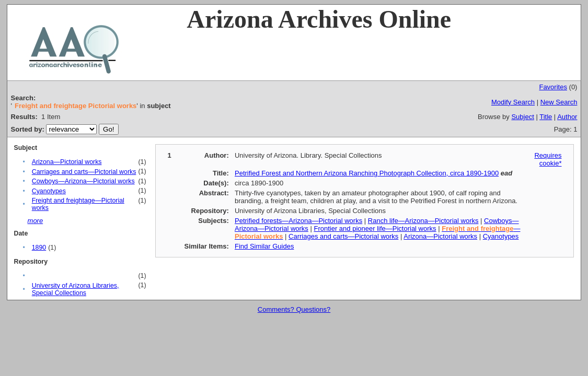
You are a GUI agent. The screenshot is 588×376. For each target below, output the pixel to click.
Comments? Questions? (294, 309)
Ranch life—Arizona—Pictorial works (423, 221)
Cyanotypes (49, 191)
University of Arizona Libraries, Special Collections (76, 289)
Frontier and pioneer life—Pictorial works (375, 228)
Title (546, 117)
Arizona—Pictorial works (67, 162)
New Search (559, 102)
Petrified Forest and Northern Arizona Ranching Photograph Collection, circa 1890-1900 (367, 173)
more (36, 221)
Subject (522, 117)
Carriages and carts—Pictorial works (84, 172)
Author (567, 117)
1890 (39, 248)
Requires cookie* (548, 159)
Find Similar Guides (264, 246)
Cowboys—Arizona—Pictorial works (83, 181)
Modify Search (513, 102)
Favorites (553, 87)
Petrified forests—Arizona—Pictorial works (298, 221)
